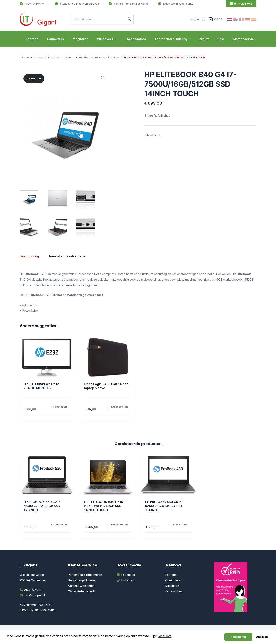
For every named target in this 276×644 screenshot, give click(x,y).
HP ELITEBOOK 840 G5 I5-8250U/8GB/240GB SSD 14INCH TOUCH (104, 506)
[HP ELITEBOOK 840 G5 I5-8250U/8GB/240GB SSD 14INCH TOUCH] (108, 475)
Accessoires (136, 39)
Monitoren (80, 39)
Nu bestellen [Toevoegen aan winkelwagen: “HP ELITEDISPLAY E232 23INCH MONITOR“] (59, 407)
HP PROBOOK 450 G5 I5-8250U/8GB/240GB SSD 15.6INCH (164, 506)
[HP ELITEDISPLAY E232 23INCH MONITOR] (47, 357)
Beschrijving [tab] (29, 256)
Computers (55, 39)
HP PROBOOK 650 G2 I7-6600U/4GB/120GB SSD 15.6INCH (43, 506)
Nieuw (204, 39)
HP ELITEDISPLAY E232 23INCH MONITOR (41, 386)
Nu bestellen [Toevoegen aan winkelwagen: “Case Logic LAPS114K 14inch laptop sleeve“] (119, 407)
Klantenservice (244, 39)
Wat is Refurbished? (82, 591)
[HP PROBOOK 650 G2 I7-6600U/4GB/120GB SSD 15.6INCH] (47, 475)
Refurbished (162, 116)
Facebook (128, 575)
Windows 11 (108, 39)
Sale (221, 39)
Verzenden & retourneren (85, 575)
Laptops (32, 39)
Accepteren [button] (238, 637)
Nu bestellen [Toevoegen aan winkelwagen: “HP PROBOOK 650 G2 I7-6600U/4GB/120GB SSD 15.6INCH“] (59, 524)
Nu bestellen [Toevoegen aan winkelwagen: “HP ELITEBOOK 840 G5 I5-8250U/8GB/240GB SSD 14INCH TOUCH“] (119, 524)
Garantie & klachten (81, 586)
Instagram (128, 580)
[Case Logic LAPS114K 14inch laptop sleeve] (108, 357)
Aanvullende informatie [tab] (67, 256)
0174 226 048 (241, 4)
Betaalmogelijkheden (82, 580)
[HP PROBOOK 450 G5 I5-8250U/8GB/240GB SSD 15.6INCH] (168, 475)
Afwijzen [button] (262, 637)
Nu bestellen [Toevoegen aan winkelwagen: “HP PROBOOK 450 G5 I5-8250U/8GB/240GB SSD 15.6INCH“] (180, 524)
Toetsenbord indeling (174, 39)
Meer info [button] (165, 636)
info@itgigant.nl (34, 595)
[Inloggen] (197, 19)
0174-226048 (33, 590)
